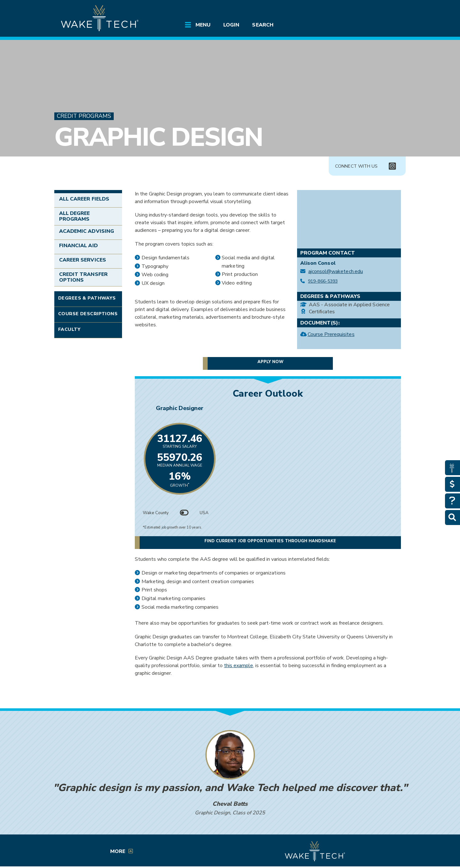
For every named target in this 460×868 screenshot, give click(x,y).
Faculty (69, 329)
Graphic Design (158, 137)
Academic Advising (87, 231)
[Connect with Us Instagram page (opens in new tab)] (392, 166)
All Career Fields (84, 199)
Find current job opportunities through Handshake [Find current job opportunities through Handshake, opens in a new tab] (295, 541)
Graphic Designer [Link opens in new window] (268, 408)
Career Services (83, 260)
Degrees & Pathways (87, 298)
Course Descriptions (88, 314)
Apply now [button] (270, 362)
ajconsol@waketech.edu (336, 272)
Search (263, 25)
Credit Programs (84, 116)
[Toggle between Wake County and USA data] (184, 513)
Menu (203, 25)
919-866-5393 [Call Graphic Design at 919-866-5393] (323, 281)
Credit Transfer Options (83, 277)
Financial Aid (78, 246)
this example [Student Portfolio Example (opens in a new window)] (238, 666)
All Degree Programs (74, 216)
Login (231, 25)
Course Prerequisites (331, 335)
